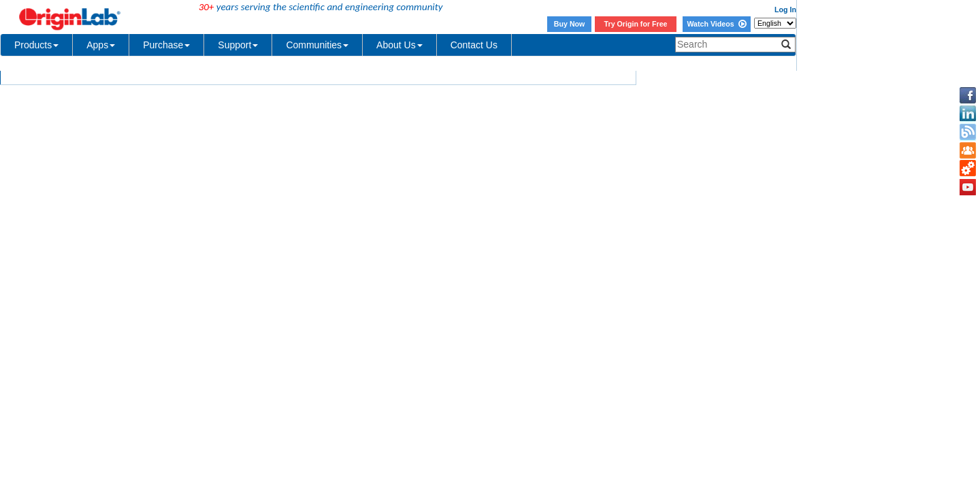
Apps (101, 45)
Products (36, 45)
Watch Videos (716, 24)
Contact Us (474, 45)
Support (238, 45)
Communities (317, 45)
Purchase (166, 45)
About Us (399, 45)
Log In (785, 10)
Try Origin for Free (636, 24)
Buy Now (570, 24)
